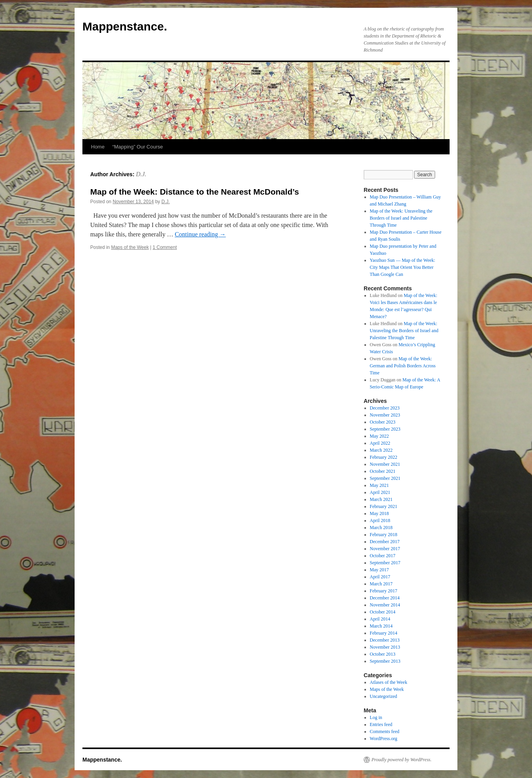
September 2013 (385, 661)
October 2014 (383, 612)
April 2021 (380, 492)
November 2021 (385, 464)
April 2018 (380, 520)
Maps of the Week (130, 247)
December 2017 (385, 542)
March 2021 (381, 499)
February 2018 (384, 535)
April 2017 (380, 577)
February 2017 (384, 591)
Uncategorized (384, 696)
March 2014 (381, 626)
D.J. (141, 174)
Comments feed (385, 731)
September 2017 (385, 563)
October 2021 (383, 471)
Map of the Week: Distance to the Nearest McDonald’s (195, 192)
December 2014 (385, 598)
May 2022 (379, 436)
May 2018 (379, 513)
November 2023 (385, 415)
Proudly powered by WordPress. (402, 760)
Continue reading (200, 234)
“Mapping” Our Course (138, 147)
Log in (376, 717)
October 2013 (383, 654)
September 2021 (385, 478)
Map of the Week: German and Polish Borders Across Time (403, 366)
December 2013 (385, 640)
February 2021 (384, 506)
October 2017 (383, 556)
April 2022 (380, 443)
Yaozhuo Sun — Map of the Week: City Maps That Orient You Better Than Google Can (403, 267)
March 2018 (381, 528)
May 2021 (379, 485)
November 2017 (385, 549)
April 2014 (380, 619)
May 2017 (379, 570)
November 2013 (385, 647)
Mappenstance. (125, 26)
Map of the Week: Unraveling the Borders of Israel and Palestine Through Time (401, 218)
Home (98, 147)
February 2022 (384, 457)
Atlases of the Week (389, 682)
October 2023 (383, 422)
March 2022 (381, 450)
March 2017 (381, 584)
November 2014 (385, 605)
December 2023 (385, 408)
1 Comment (165, 247)
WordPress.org (384, 739)
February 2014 (384, 633)
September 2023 (385, 429)
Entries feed (381, 724)
